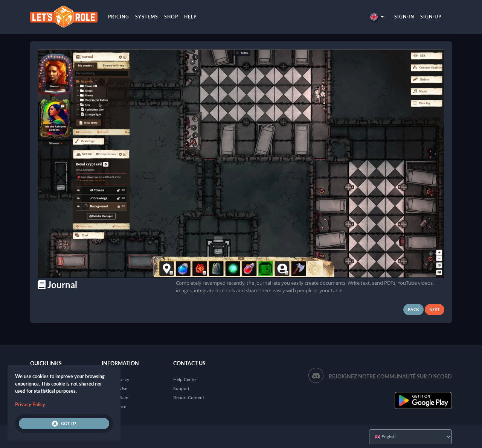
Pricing (119, 17)
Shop (171, 17)
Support (181, 388)
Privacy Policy (30, 404)
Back (413, 309)
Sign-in (404, 17)
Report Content (189, 397)
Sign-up (431, 17)
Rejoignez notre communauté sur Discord (390, 376)
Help (190, 17)
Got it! (64, 424)
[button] (377, 17)
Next (435, 309)
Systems (147, 17)
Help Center (185, 379)
